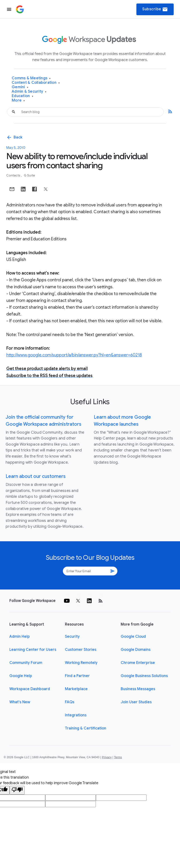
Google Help (21, 676)
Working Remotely (81, 663)
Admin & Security (29, 92)
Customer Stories (81, 650)
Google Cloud (133, 637)
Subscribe (155, 9)
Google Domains (136, 650)
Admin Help (20, 637)
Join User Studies (136, 702)
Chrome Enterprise (138, 663)
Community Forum (26, 663)
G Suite (30, 175)
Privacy (107, 757)
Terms (118, 757)
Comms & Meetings (31, 78)
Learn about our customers (36, 476)
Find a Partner (77, 676)
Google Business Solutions (144, 676)
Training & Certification (86, 728)
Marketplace (76, 689)
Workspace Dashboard (30, 689)
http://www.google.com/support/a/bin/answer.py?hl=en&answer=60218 (74, 355)
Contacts (14, 175)
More (18, 101)
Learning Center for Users (33, 650)
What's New (20, 702)
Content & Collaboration (36, 83)
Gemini (20, 87)
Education (22, 96)
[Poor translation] (17, 790)
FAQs (70, 702)
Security (72, 637)
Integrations (76, 715)
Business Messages (138, 689)
